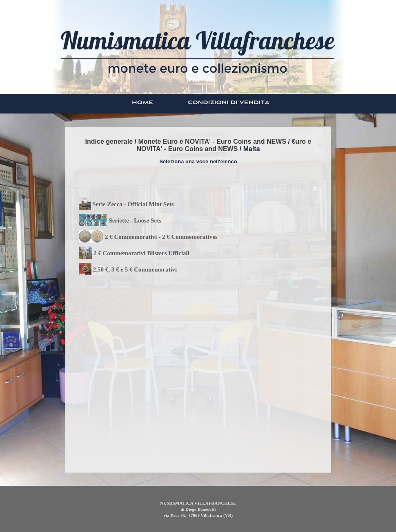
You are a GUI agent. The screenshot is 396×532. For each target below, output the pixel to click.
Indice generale (109, 141)
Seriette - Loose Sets (135, 220)
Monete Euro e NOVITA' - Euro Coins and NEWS (212, 141)
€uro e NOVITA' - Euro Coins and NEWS (224, 145)
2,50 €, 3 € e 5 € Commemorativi (135, 269)
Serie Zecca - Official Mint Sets (133, 204)
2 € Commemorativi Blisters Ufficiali (141, 253)
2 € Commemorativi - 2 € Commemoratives (161, 237)
